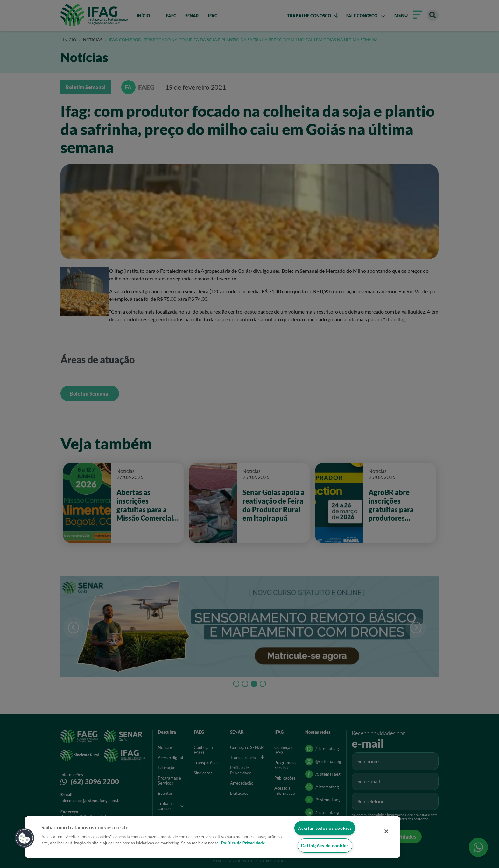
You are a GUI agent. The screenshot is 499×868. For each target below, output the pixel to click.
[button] (25, 838)
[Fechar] (386, 831)
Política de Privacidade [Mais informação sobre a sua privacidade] (243, 843)
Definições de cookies (325, 846)
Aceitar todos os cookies (325, 828)
